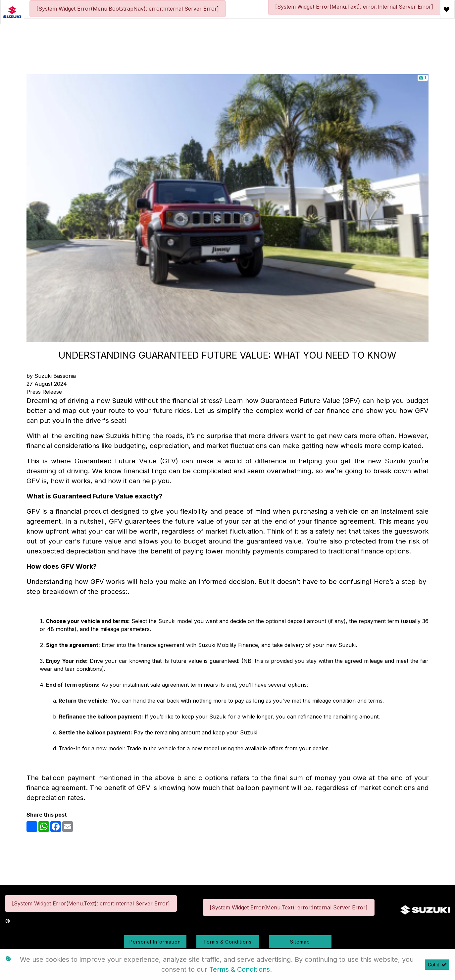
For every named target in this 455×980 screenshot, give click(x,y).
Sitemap (300, 942)
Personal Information (155, 942)
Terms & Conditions (227, 942)
